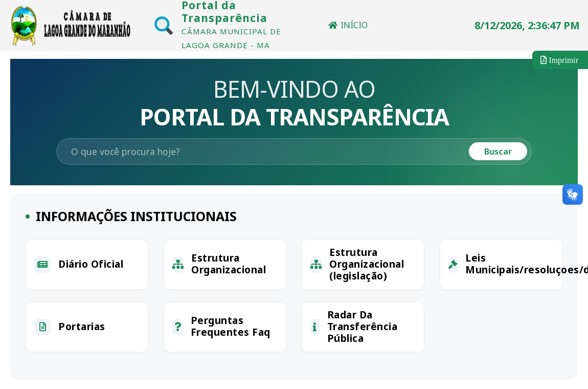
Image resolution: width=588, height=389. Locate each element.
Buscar (498, 152)
